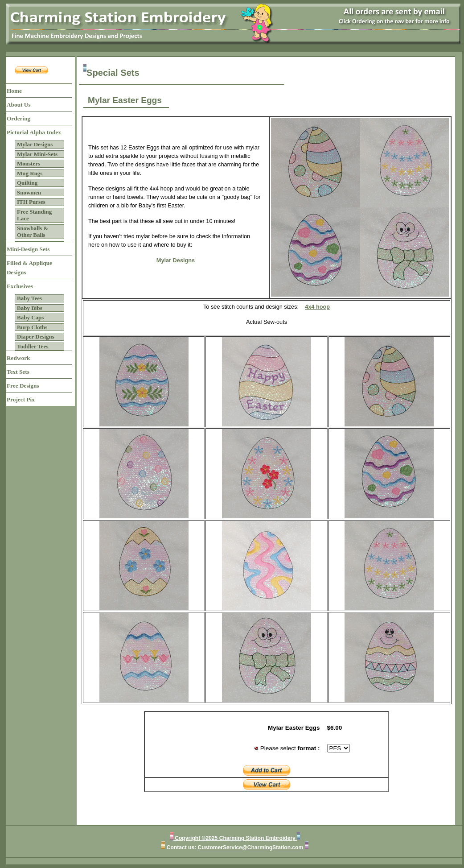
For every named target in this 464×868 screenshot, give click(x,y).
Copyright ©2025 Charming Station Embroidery (235, 838)
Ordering (18, 118)
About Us (19, 105)
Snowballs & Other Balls (33, 232)
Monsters (29, 163)
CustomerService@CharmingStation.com (251, 847)
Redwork (18, 358)
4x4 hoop (317, 307)
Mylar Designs (35, 144)
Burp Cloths (32, 327)
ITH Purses (31, 202)
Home (14, 91)
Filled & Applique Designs (29, 268)
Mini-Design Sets (28, 249)
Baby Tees (29, 298)
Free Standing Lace (34, 215)
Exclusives (20, 286)
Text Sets (18, 372)
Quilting (27, 183)
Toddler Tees (33, 346)
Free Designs (23, 386)
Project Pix (21, 399)
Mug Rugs (30, 173)
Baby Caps (30, 317)
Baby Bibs (30, 308)
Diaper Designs (36, 337)
